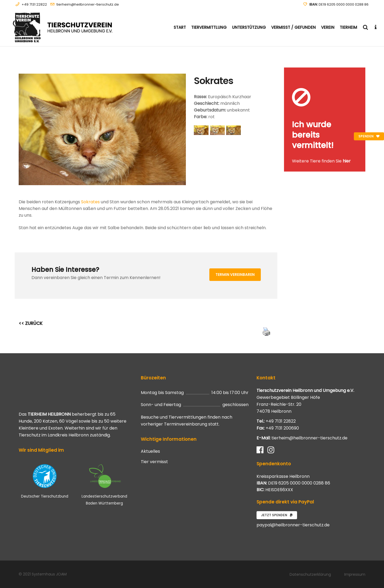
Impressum (355, 574)
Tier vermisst (154, 462)
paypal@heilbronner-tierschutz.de (293, 525)
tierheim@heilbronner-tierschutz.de (88, 4)
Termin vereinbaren (235, 275)
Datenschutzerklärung (310, 574)
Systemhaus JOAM (49, 574)
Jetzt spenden (277, 515)
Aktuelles (150, 451)
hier (347, 161)
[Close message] (362, 71)
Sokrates (90, 202)
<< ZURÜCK (31, 323)
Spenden (369, 136)
